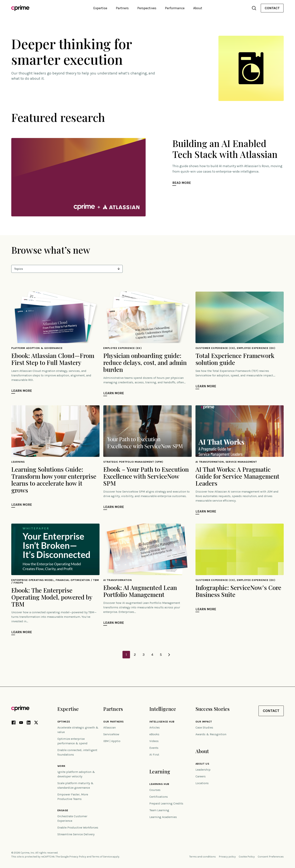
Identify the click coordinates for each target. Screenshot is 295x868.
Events (154, 748)
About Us (202, 764)
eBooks (154, 734)
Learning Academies (163, 817)
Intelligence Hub (162, 722)
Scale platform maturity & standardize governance (75, 785)
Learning (160, 771)
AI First (154, 755)
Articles (155, 727)
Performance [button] (175, 8)
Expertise (68, 709)
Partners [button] (122, 8)
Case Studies (204, 727)
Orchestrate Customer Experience (72, 818)
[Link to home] (20, 8)
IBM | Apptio (112, 741)
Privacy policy (227, 857)
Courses (155, 790)
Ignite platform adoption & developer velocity (76, 774)
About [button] (198, 8)
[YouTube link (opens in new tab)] (21, 723)
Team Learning (159, 810)
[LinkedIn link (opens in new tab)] (29, 723)
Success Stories (213, 709)
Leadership (203, 770)
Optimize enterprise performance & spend (72, 741)
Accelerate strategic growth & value (78, 730)
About (202, 751)
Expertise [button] (100, 8)
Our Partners (114, 722)
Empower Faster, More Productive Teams (73, 797)
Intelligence (163, 709)
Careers (201, 776)
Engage (63, 810)
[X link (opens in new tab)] (36, 723)
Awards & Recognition (211, 734)
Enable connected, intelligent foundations (77, 752)
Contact (272, 8)
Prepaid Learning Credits (166, 803)
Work (61, 766)
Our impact (204, 722)
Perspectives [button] (147, 8)
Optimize (64, 722)
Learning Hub (159, 784)
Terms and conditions (203, 857)
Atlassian (109, 727)
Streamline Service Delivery (76, 834)
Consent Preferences (271, 857)
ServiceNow (111, 734)
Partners (113, 709)
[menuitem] (272, 8)
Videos (154, 741)
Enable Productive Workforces (78, 827)
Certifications (159, 797)
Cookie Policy (247, 857)
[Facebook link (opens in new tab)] (14, 723)
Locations (202, 783)
